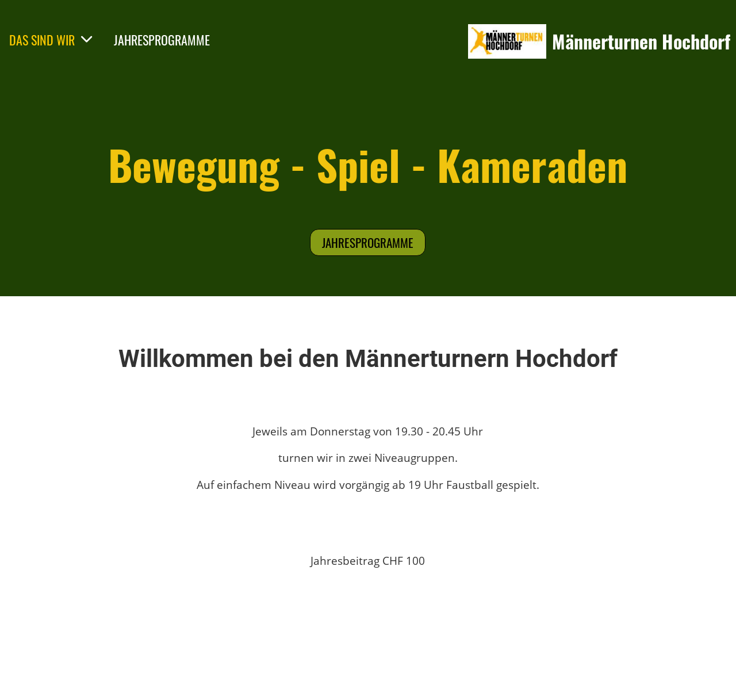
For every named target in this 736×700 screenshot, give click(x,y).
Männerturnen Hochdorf (641, 42)
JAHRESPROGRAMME (162, 40)
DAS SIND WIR (51, 40)
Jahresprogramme (368, 242)
